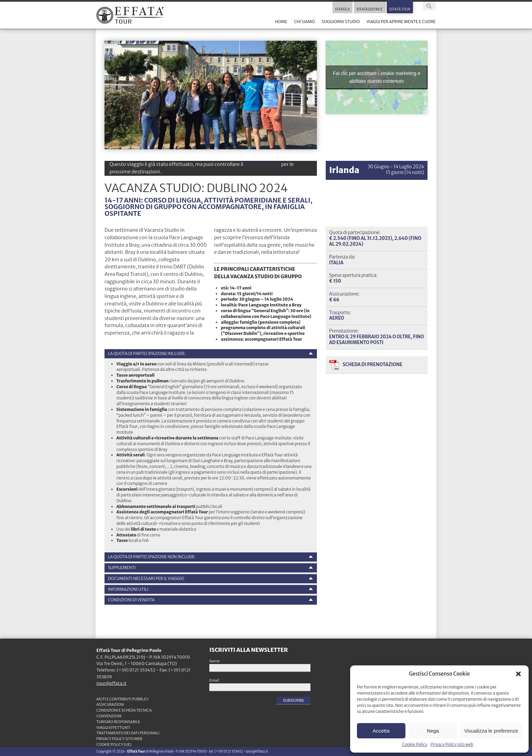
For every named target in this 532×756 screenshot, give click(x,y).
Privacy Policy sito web (452, 744)
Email (214, 680)
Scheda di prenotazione (373, 365)
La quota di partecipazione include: (147, 353)
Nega (433, 731)
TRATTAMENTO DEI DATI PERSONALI (128, 733)
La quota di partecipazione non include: (152, 557)
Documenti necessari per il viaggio (146, 578)
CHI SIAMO (304, 22)
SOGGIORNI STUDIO (341, 22)
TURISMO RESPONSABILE (118, 722)
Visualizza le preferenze (491, 731)
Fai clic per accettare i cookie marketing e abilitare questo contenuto (377, 77)
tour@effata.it (111, 683)
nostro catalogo (262, 164)
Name (215, 661)
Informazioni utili (128, 589)
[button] (518, 674)
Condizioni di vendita (131, 600)
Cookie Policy (415, 744)
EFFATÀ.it (343, 10)
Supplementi (122, 568)
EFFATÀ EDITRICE (370, 10)
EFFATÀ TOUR (400, 10)
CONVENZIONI (109, 716)
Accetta (381, 731)
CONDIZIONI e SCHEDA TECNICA (124, 710)
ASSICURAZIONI (110, 704)
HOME (281, 22)
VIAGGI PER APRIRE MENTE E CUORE (401, 22)
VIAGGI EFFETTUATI (113, 727)
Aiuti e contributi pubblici (122, 699)
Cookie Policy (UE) (114, 744)
